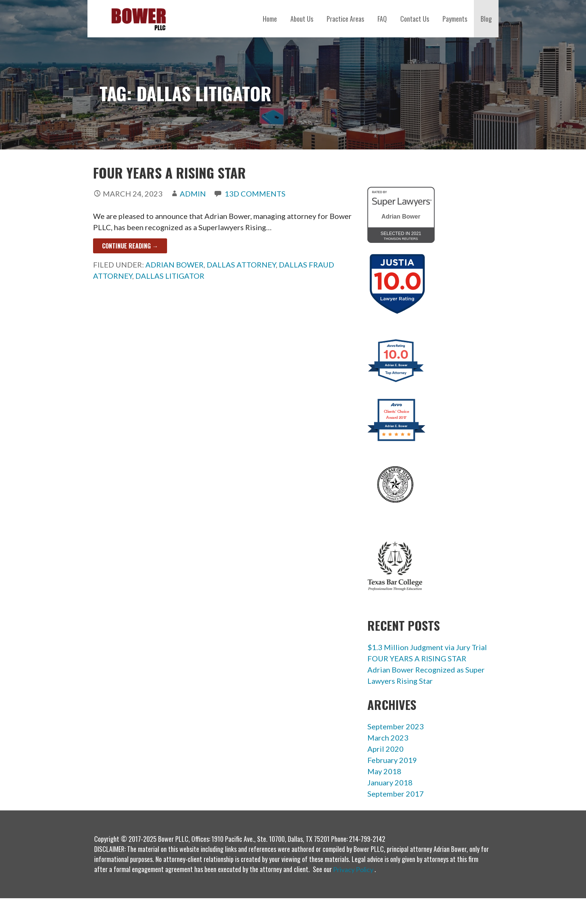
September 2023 (396, 726)
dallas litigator (170, 276)
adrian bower (175, 265)
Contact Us (415, 19)
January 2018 (390, 782)
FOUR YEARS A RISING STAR (169, 172)
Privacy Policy (353, 869)
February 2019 (392, 760)
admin (193, 194)
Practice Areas (345, 19)
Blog (486, 19)
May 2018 (384, 771)
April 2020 (385, 749)
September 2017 (396, 794)
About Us (302, 19)
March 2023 (388, 738)
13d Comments (255, 194)
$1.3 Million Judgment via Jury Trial (427, 647)
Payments (455, 19)
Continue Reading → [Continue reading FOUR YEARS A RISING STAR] (130, 246)
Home (270, 19)
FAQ (382, 19)
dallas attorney (241, 265)
